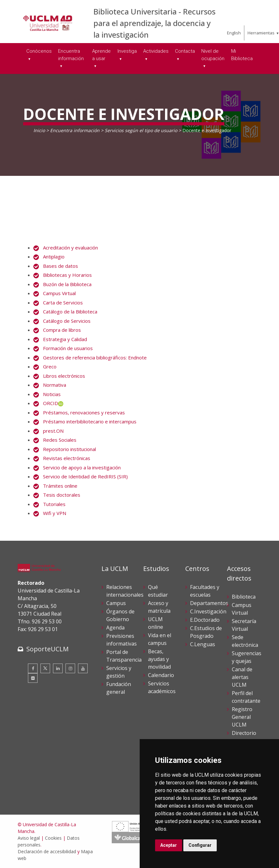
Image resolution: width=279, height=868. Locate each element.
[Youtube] (83, 668)
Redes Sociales (60, 440)
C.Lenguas (203, 644)
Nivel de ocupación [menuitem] (213, 55)
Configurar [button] (200, 845)
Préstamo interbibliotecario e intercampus (90, 421)
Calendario (161, 675)
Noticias (52, 394)
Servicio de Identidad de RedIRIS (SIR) (85, 476)
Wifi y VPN (55, 513)
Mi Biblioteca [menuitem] (242, 55)
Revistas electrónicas (67, 458)
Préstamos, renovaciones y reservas (84, 412)
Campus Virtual (59, 293)
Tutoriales (54, 504)
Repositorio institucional (70, 449)
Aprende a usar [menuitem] (101, 55)
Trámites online (60, 486)
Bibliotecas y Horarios (67, 275)
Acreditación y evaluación (70, 248)
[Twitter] (45, 668)
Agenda (115, 628)
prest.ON (53, 431)
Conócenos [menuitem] (39, 51)
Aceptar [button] (169, 845)
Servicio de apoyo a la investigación (82, 467)
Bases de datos (61, 266)
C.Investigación (208, 611)
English (234, 33)
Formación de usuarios (68, 348)
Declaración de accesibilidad (47, 851)
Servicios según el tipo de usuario (141, 130)
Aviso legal (29, 838)
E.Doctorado (205, 620)
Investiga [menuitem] (127, 51)
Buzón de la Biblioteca (67, 284)
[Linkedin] (58, 668)
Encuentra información (75, 130)
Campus (116, 603)
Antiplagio (54, 257)
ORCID (53, 403)
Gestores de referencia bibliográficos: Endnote (95, 357)
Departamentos (209, 603)
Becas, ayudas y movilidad (159, 659)
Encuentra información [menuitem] (71, 55)
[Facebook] (33, 668)
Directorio (244, 733)
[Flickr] (33, 678)
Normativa (55, 385)
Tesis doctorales (62, 495)
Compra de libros (62, 330)
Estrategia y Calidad (65, 339)
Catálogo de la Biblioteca (70, 312)
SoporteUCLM (48, 649)
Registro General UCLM (242, 717)
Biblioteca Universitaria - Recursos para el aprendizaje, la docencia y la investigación (154, 23)
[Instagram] (70, 668)
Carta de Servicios (63, 303)
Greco (50, 366)
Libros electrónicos (64, 376)
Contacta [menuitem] (185, 51)
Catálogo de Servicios (67, 321)
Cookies (53, 838)
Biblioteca (244, 597)
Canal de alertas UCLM (242, 677)
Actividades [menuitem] (156, 51)
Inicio (39, 130)
